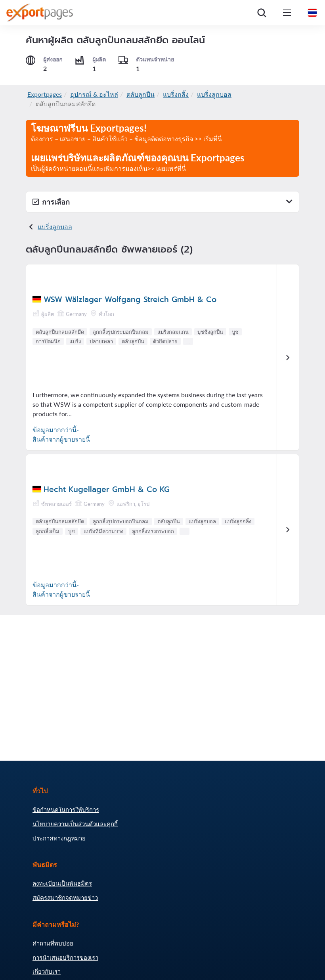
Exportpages (45, 94)
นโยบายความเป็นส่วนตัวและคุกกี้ (75, 824)
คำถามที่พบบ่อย (53, 943)
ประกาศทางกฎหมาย (59, 838)
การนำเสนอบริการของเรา (65, 957)
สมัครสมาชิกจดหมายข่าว (65, 898)
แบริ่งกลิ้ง (176, 94)
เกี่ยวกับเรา (47, 971)
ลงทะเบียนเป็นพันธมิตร (62, 883)
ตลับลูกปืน (141, 94)
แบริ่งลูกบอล (214, 94)
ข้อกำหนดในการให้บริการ (66, 810)
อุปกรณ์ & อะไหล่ (94, 94)
